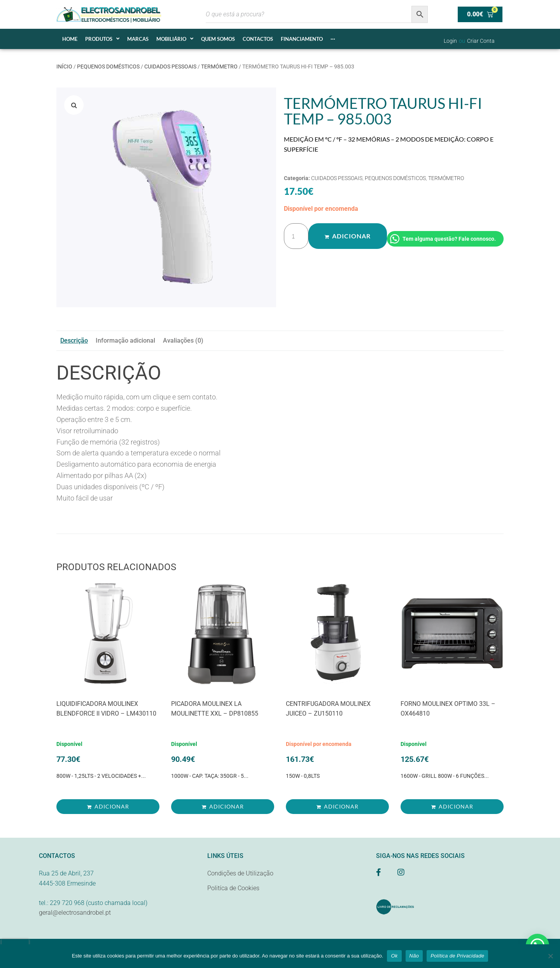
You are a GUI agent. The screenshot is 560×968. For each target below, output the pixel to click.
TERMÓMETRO (219, 67)
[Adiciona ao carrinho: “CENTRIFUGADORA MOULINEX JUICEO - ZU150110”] (337, 807)
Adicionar (351, 236)
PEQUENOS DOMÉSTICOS (108, 67)
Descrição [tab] (74, 340)
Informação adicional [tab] (125, 340)
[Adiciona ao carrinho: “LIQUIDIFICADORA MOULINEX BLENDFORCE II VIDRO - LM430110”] (108, 807)
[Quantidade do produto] (296, 236)
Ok (394, 956)
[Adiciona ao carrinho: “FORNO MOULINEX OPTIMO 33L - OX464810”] (452, 807)
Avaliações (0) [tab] (183, 340)
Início (64, 67)
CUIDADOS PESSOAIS (170, 67)
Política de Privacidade (457, 956)
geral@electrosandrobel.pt (75, 913)
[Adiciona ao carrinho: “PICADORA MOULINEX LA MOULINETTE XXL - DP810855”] (223, 807)
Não (414, 956)
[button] (74, 105)
